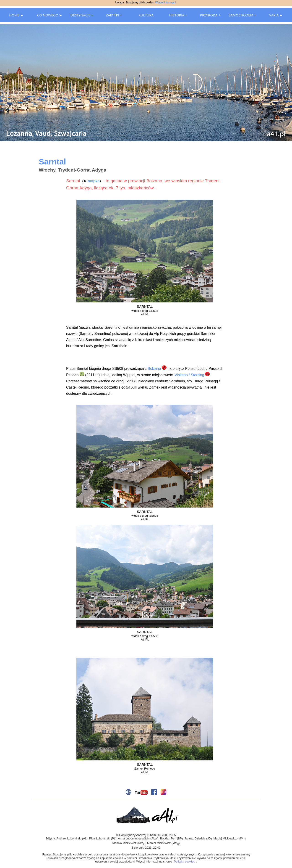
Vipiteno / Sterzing (189, 375)
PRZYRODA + (210, 15)
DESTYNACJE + (82, 15)
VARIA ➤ (276, 15)
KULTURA (146, 15)
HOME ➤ (16, 15)
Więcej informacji (166, 3)
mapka (94, 181)
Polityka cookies (184, 861)
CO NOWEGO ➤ (50, 15)
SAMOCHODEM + (242, 15)
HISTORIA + (178, 15)
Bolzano (154, 369)
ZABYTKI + (114, 15)
